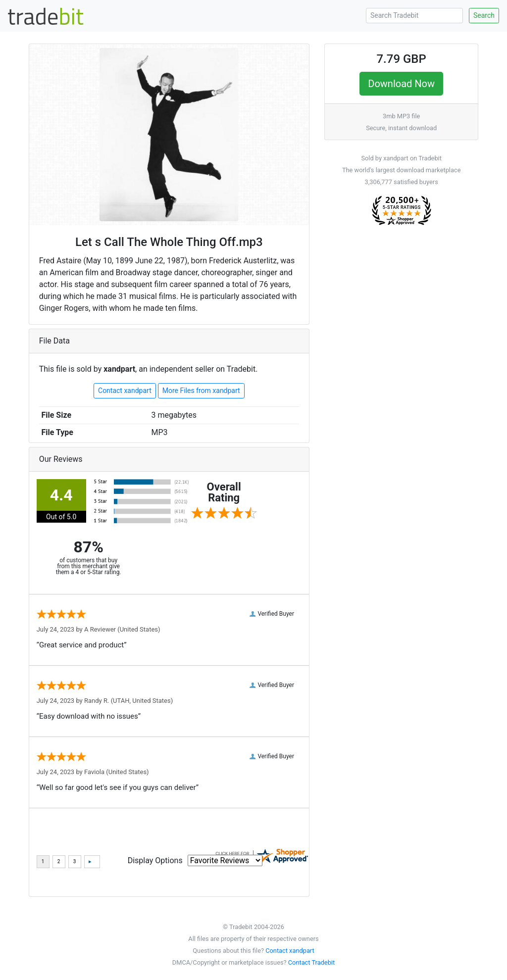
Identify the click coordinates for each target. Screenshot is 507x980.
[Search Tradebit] (414, 16)
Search (484, 15)
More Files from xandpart (201, 391)
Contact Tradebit (311, 962)
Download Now (401, 84)
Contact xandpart (125, 391)
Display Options (155, 860)
